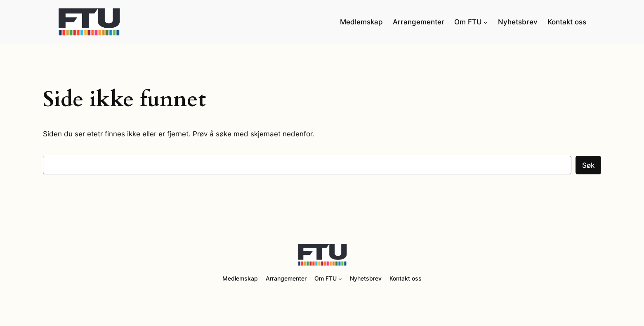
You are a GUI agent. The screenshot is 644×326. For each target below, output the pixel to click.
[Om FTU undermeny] (486, 22)
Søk (588, 165)
